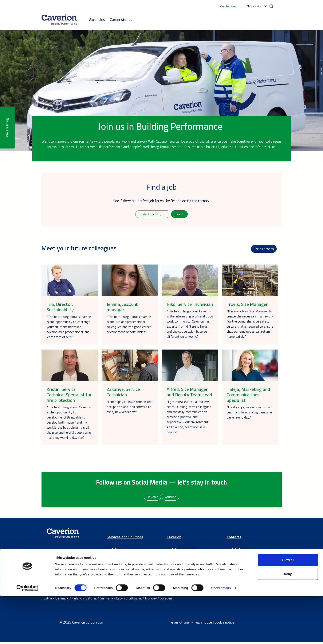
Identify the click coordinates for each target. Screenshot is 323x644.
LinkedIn (152, 498)
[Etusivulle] (59, 20)
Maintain (122, 562)
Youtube (171, 498)
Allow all (288, 608)
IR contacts (244, 562)
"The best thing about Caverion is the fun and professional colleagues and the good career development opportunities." (129, 326)
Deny (288, 622)
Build (119, 551)
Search (180, 214)
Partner (121, 567)
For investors (185, 562)
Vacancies (97, 20)
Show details (221, 636)
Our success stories (189, 573)
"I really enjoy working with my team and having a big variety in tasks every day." (249, 414)
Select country (151, 214)
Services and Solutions (125, 539)
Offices (241, 551)
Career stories (121, 20)
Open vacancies (187, 551)
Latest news (185, 567)
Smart (120, 557)
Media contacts (247, 557)
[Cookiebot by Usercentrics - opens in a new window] (27, 636)
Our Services (228, 6)
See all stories (263, 250)
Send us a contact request (255, 567)
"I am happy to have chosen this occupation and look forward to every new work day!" (129, 408)
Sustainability (185, 557)
